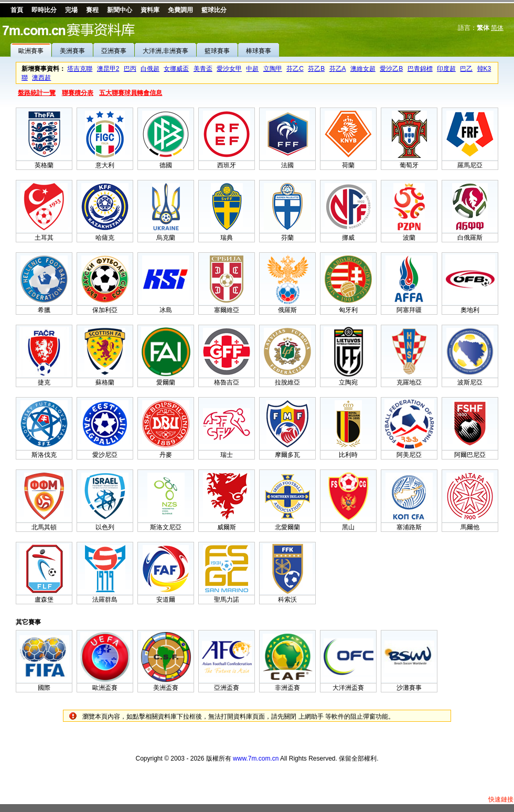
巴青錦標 (420, 69)
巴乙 (466, 69)
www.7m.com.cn (256, 758)
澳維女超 (363, 69)
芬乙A (338, 69)
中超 (252, 69)
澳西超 (41, 78)
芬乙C (295, 69)
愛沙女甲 (229, 69)
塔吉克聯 (80, 69)
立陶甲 (273, 69)
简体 (497, 28)
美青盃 (203, 69)
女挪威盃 (176, 69)
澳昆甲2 (108, 69)
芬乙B (316, 69)
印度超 (446, 69)
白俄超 (150, 69)
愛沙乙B (391, 69)
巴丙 (130, 69)
